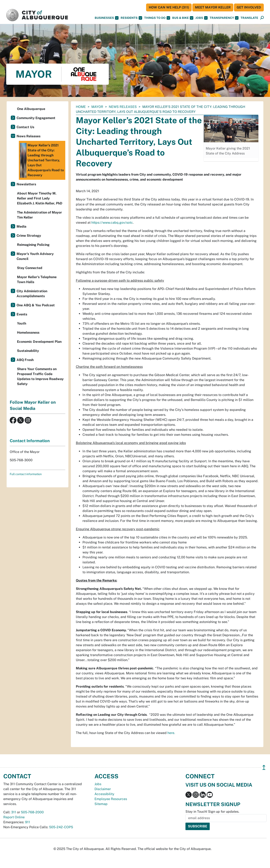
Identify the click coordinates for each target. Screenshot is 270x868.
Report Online (14, 817)
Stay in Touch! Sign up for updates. (212, 812)
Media (21, 226)
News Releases (123, 107)
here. (171, 733)
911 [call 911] (28, 822)
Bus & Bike (183, 18)
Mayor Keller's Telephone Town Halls (37, 279)
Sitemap (101, 804)
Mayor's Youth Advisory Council (35, 256)
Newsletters (26, 184)
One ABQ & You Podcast (36, 305)
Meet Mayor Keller (213, 7)
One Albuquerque (31, 109)
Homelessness (28, 333)
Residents (131, 18)
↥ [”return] (264, 767)
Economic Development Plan (39, 342)
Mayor (97, 107)
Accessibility (104, 794)
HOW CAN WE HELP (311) (169, 7)
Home (81, 107)
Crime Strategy (29, 236)
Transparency (224, 18)
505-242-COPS (61, 827)
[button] (249, 18)
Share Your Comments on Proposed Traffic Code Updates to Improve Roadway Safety (40, 376)
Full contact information (26, 474)
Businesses (107, 18)
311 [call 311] (14, 812)
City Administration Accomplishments (32, 294)
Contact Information (30, 441)
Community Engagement (36, 118)
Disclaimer (103, 789)
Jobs (202, 18)
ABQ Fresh (25, 360)
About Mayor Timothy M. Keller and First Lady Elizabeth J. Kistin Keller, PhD (40, 198)
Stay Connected (30, 268)
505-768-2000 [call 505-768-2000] (32, 812)
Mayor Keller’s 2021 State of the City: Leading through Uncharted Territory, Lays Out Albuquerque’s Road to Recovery (42, 160)
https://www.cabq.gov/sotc (112, 223)
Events (22, 314)
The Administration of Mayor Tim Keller (39, 215)
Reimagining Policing (33, 245)
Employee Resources (111, 799)
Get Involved (249, 7)
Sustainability (28, 351)
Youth (22, 323)
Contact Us (25, 127)
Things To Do (157, 18)
